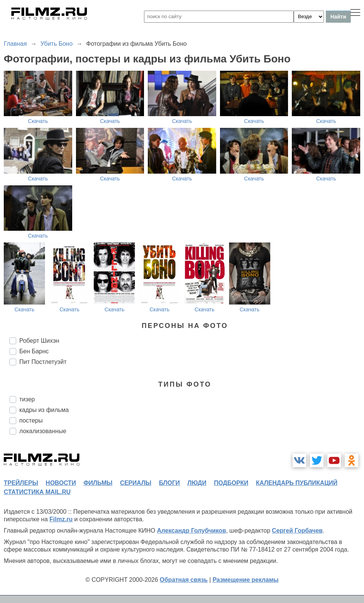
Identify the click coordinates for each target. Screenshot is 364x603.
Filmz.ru (61, 519)
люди (197, 483)
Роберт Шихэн (39, 341)
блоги (169, 483)
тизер (27, 399)
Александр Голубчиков (191, 531)
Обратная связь (184, 580)
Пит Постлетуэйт (43, 362)
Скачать (38, 121)
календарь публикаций (297, 483)
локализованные (43, 431)
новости (61, 483)
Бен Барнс (34, 351)
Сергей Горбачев (297, 531)
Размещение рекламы (246, 580)
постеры (31, 420)
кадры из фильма (44, 410)
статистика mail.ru (37, 492)
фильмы (98, 483)
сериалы (136, 483)
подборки (231, 483)
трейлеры (21, 483)
